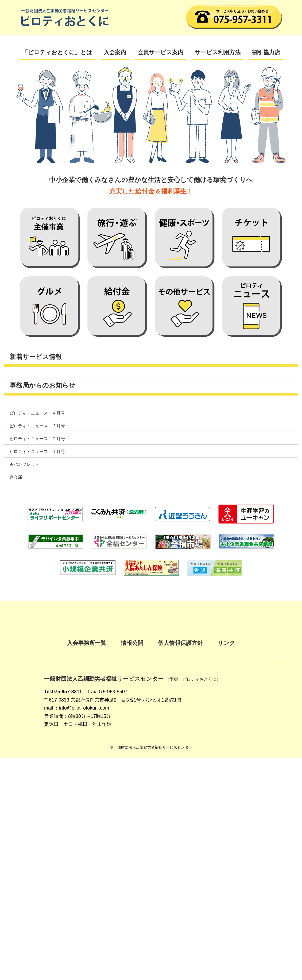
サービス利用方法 (218, 52)
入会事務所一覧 (86, 643)
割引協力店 (266, 52)
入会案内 (115, 52)
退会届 (16, 477)
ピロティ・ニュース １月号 (37, 452)
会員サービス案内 (160, 52)
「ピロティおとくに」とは (57, 52)
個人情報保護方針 (180, 643)
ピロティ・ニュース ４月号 (37, 413)
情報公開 (132, 643)
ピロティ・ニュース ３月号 (37, 426)
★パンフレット (24, 464)
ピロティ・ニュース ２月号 (37, 439)
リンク (226, 643)
